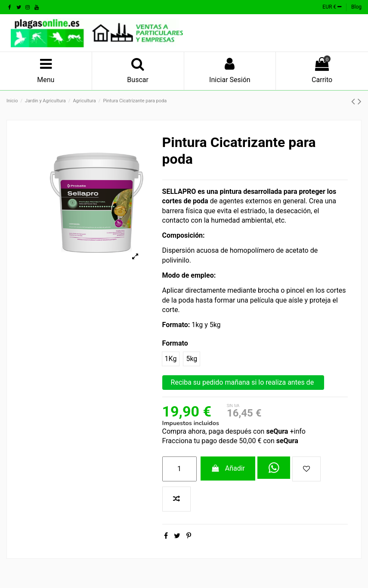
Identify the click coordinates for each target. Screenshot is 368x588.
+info (297, 431)
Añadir (228, 468)
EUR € (332, 7)
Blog (356, 7)
